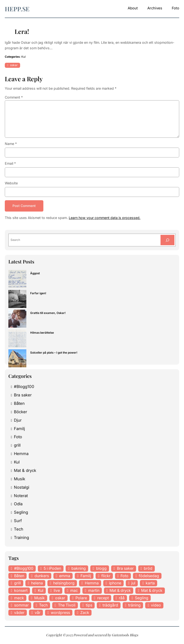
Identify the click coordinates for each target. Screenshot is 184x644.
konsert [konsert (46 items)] (21, 591)
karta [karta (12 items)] (150, 583)
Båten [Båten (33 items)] (19, 576)
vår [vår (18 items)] (38, 613)
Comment (14, 97)
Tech (19, 529)
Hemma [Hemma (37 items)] (92, 583)
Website (11, 183)
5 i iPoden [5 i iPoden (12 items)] (52, 569)
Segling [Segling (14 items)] (142, 598)
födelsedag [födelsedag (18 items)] (149, 576)
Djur (18, 420)
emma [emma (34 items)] (65, 576)
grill (17, 446)
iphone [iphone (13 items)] (115, 583)
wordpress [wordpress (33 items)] (60, 613)
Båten (19, 404)
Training (21, 538)
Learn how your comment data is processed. (105, 218)
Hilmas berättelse (42, 333)
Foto (18, 437)
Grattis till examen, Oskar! (48, 313)
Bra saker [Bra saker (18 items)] (125, 569)
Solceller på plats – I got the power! (54, 353)
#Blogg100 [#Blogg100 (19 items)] (24, 569)
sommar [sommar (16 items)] (21, 605)
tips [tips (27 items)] (89, 605)
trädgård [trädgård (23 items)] (110, 605)
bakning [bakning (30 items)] (79, 569)
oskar (14, 65)
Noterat (21, 496)
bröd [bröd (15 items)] (148, 569)
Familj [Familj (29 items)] (86, 576)
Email (10, 163)
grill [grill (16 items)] (17, 583)
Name (11, 144)
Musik (20, 479)
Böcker (20, 412)
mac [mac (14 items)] (74, 591)
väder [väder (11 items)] (19, 613)
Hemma (21, 454)
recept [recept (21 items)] (103, 598)
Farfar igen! (38, 294)
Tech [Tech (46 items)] (43, 605)
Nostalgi (22, 488)
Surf (18, 521)
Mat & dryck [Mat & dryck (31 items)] (152, 591)
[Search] (167, 240)
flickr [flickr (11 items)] (106, 576)
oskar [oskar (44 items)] (60, 598)
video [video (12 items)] (156, 605)
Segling (21, 513)
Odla (18, 504)
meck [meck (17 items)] (19, 598)
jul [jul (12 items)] (133, 583)
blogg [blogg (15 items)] (101, 569)
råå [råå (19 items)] (122, 598)
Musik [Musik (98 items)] (40, 598)
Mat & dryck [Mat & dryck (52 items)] (120, 591)
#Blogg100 (24, 387)
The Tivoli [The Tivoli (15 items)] (67, 605)
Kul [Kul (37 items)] (41, 591)
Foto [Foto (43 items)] (124, 576)
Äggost (35, 274)
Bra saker (23, 395)
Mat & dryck (25, 471)
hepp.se (17, 9)
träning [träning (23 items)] (134, 605)
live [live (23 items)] (57, 591)
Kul (23, 57)
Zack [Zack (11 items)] (85, 613)
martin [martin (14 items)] (94, 591)
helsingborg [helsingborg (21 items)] (64, 583)
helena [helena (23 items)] (37, 583)
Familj (19, 429)
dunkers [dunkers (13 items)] (42, 576)
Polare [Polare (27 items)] (81, 598)
